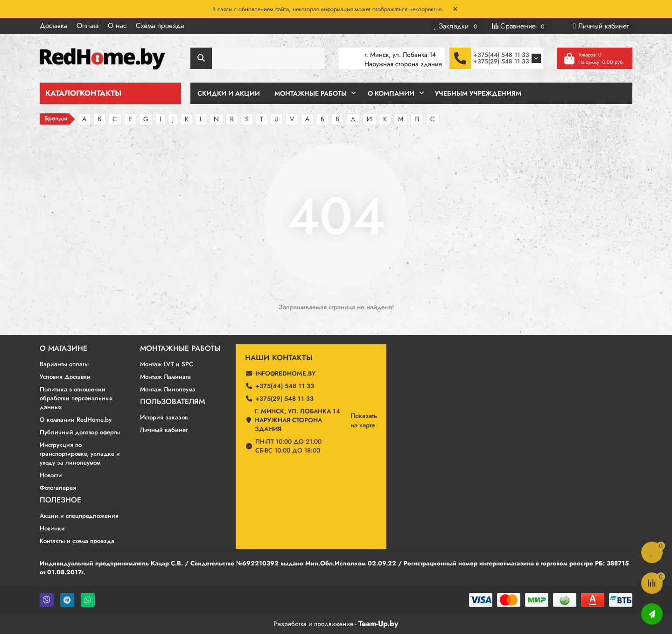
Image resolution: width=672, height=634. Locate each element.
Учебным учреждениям (478, 93)
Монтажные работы (180, 348)
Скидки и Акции (229, 93)
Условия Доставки (65, 377)
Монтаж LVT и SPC (167, 364)
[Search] (258, 58)
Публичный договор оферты (80, 432)
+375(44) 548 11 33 (501, 55)
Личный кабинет (164, 430)
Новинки (52, 528)
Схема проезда (160, 26)
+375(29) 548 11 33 (501, 61)
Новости (51, 475)
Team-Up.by (378, 624)
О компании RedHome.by (76, 420)
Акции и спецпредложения (79, 516)
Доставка (53, 26)
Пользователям (172, 402)
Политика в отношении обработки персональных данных (76, 398)
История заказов (164, 417)
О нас (117, 26)
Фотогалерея (58, 488)
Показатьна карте (364, 420)
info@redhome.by (285, 373)
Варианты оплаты (64, 364)
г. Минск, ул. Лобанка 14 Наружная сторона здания (297, 420)
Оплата (87, 26)
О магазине (63, 348)
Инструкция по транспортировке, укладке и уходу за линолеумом (80, 454)
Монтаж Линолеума (168, 389)
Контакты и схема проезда (77, 541)
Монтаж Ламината (165, 377)
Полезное (60, 500)
